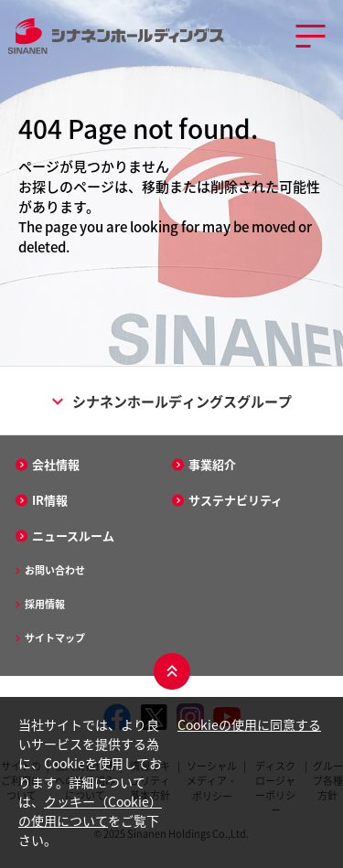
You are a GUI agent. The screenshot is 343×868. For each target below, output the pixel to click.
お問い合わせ (55, 570)
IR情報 (50, 500)
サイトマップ (55, 638)
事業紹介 (212, 464)
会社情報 (56, 464)
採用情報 (45, 604)
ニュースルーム (73, 536)
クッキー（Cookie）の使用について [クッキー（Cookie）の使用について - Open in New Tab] (90, 811)
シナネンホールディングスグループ (172, 401)
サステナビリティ (236, 500)
